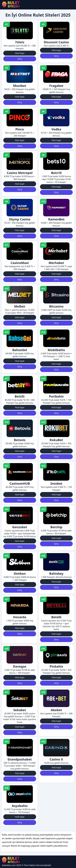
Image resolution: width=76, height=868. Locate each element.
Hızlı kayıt (20, 53)
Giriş (20, 59)
